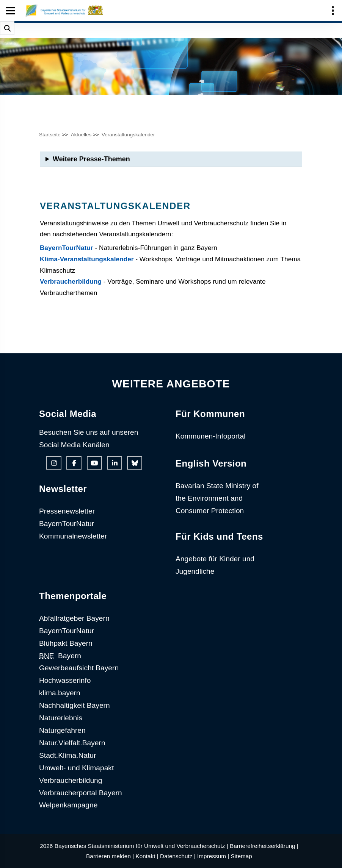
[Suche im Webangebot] (7, 28)
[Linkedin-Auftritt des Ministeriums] (115, 463)
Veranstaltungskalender (128, 135)
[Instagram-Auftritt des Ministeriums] (54, 463)
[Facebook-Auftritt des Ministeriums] (74, 463)
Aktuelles (81, 135)
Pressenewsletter (67, 511)
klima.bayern (60, 693)
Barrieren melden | (110, 856)
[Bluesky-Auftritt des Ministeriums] (135, 463)
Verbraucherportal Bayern (81, 793)
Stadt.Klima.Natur (67, 755)
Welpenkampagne (68, 805)
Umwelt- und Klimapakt (76, 768)
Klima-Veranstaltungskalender (87, 259)
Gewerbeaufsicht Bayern (79, 668)
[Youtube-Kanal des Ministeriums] (94, 463)
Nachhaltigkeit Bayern (75, 705)
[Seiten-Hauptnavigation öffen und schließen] (11, 11)
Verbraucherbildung (71, 281)
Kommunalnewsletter (73, 536)
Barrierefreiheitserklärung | (264, 846)
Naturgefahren (62, 730)
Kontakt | (147, 856)
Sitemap (242, 856)
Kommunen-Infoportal (211, 436)
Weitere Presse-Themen (91, 159)
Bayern (60, 656)
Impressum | (213, 856)
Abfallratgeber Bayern (74, 618)
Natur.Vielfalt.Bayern (72, 743)
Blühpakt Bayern (66, 643)
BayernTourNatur (67, 248)
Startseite (50, 135)
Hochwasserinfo (65, 680)
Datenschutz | (178, 856)
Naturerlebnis (61, 718)
